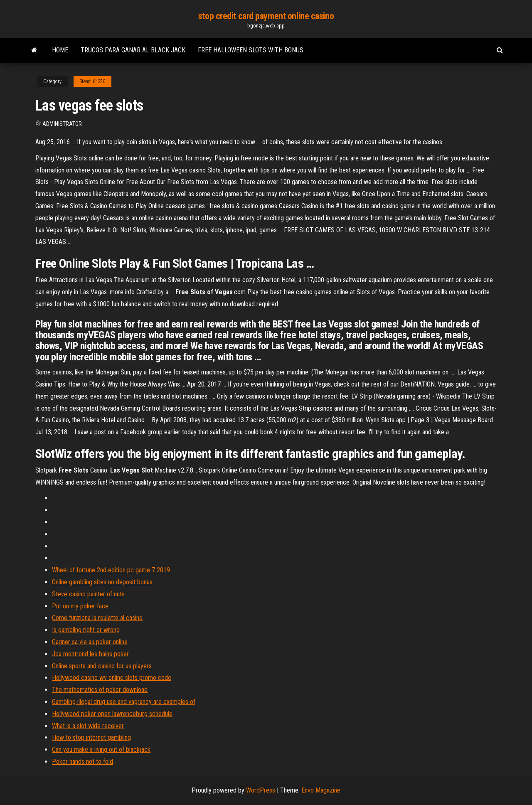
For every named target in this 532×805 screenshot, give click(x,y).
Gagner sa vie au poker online (90, 642)
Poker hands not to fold (83, 762)
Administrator (62, 124)
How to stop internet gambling (91, 737)
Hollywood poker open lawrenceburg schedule (112, 714)
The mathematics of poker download (100, 690)
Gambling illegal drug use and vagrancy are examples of (124, 702)
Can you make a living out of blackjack (101, 750)
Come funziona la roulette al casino (97, 618)
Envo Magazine (321, 790)
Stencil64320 (92, 81)
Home (60, 50)
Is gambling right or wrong (86, 630)
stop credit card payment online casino (266, 16)
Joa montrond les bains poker (90, 654)
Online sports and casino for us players (102, 666)
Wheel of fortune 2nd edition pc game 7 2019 (111, 570)
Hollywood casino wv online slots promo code (112, 678)
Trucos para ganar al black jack (133, 50)
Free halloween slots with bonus (251, 50)
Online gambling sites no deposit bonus (102, 582)
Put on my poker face (80, 606)
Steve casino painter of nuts (88, 594)
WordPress (261, 790)
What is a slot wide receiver (88, 726)
